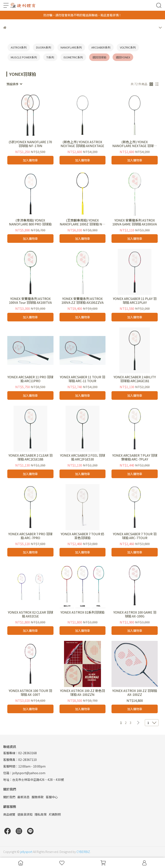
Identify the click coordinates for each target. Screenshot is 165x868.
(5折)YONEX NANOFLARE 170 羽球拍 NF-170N (30, 144)
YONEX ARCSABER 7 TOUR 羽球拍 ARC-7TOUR (135, 536)
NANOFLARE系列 (71, 47)
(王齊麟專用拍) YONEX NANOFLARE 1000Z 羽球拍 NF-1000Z (82, 222)
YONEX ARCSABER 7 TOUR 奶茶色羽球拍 (82, 536)
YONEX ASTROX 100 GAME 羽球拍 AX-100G (135, 614)
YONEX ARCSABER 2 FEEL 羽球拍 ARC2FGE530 (82, 457)
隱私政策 (41, 814)
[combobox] (14, 84)
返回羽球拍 (99, 57)
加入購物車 (30, 160)
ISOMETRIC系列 (73, 57)
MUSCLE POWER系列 (24, 57)
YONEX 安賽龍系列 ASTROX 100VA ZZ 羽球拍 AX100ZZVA (82, 301)
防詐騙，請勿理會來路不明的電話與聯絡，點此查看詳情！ (82, 15)
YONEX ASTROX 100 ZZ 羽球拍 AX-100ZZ (135, 693)
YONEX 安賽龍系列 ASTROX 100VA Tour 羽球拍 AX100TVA (30, 301)
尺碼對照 (55, 814)
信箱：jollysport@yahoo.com (24, 773)
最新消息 (23, 797)
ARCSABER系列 (101, 47)
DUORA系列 (44, 47)
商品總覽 (9, 814)
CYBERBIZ (83, 852)
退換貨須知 (25, 814)
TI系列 (50, 57)
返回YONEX (123, 57)
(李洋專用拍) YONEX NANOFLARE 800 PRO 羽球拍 (30, 222)
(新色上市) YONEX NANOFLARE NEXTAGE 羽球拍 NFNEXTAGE (135, 144)
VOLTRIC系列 (128, 47)
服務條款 (38, 797)
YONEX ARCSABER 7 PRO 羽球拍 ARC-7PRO (30, 536)
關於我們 (9, 797)
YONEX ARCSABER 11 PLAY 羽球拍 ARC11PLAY (135, 301)
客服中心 (52, 797)
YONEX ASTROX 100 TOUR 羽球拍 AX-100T (30, 693)
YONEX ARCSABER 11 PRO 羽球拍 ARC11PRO (30, 379)
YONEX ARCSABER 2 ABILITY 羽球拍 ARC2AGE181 (135, 379)
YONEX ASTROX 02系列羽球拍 (82, 612)
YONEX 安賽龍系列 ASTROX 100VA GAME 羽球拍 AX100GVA (135, 222)
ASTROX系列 (19, 47)
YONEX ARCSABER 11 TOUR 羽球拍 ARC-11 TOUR (82, 379)
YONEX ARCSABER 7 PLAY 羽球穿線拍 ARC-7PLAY (135, 457)
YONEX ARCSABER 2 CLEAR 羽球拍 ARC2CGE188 (30, 457)
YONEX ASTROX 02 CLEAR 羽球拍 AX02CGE (30, 614)
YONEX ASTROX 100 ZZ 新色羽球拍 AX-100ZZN (82, 693)
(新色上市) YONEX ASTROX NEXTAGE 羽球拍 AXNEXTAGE (82, 144)
